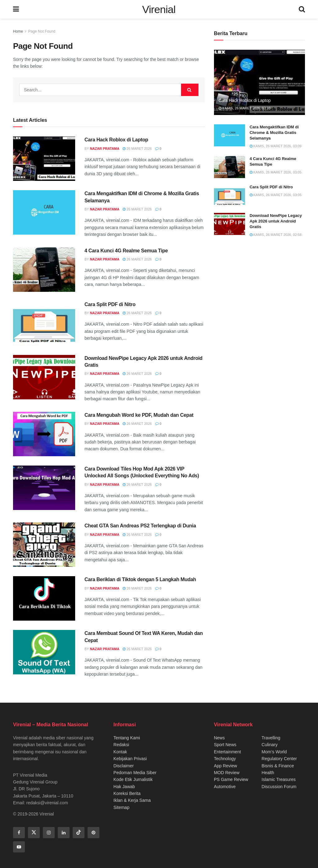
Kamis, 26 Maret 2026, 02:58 (276, 235)
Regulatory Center (279, 759)
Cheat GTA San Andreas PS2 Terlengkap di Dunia (140, 526)
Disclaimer (123, 766)
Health (268, 773)
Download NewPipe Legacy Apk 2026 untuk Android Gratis (276, 221)
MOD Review (227, 773)
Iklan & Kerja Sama (132, 800)
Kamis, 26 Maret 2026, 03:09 (276, 146)
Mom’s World (274, 752)
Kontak (120, 752)
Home (18, 31)
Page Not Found (42, 31)
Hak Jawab (124, 787)
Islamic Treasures (279, 779)
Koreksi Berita (127, 793)
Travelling (271, 738)
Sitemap (121, 807)
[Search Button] (190, 90)
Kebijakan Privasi (130, 759)
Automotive (225, 787)
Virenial (159, 9)
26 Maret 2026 (137, 149)
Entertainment (227, 752)
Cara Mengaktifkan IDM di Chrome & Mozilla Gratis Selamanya (274, 133)
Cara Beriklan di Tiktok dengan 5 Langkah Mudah (140, 579)
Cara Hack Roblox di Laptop (116, 140)
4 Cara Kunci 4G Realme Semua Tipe (126, 251)
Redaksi (121, 745)
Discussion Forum (279, 787)
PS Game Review (231, 779)
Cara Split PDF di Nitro (110, 304)
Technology (225, 759)
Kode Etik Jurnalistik (133, 779)
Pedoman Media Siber (135, 773)
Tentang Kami (127, 738)
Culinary (269, 745)
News (219, 738)
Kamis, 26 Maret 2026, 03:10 (245, 108)
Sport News (225, 745)
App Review (226, 766)
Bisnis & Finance (278, 766)
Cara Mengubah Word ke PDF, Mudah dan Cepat (139, 415)
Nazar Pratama (105, 149)
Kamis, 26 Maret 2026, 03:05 (276, 172)
